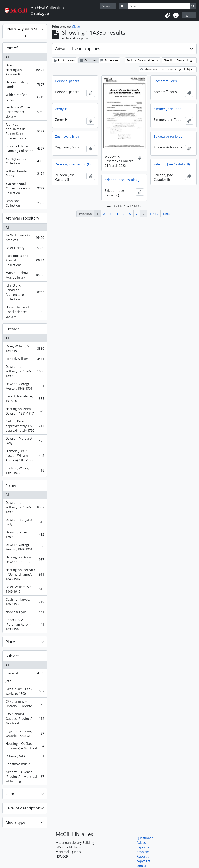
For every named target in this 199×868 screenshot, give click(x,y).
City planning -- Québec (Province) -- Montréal (25, 719)
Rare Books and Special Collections (25, 260)
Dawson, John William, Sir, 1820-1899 (25, 371)
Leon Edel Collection (25, 203)
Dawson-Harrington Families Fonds (25, 70)
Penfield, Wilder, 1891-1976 (25, 470)
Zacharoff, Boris (165, 81)
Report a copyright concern (144, 861)
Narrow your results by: (25, 32)
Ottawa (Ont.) (25, 757)
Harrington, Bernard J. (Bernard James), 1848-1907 (25, 574)
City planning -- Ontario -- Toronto (25, 704)
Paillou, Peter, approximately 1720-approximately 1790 (25, 426)
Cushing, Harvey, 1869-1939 (25, 602)
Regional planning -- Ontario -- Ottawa (25, 733)
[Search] (159, 6)
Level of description (23, 808)
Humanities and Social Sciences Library (25, 312)
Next (166, 214)
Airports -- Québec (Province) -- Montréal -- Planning (25, 777)
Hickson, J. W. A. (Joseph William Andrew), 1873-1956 (25, 456)
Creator (12, 329)
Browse (107, 6)
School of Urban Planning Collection (25, 148)
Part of (12, 48)
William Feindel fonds (25, 173)
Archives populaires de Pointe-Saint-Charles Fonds (25, 131)
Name (11, 485)
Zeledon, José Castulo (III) (172, 164)
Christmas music (25, 765)
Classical (25, 674)
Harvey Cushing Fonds (25, 85)
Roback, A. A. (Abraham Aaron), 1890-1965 (25, 624)
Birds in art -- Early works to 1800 (25, 691)
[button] (167, 15)
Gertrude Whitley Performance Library (25, 112)
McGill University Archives (25, 238)
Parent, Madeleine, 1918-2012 (25, 399)
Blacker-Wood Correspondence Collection (25, 188)
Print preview (64, 60)
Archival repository (22, 218)
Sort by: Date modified (141, 60)
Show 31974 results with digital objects (168, 69)
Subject (12, 656)
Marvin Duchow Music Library (25, 275)
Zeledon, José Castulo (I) (122, 180)
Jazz (25, 682)
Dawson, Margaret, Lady (25, 441)
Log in (188, 15)
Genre (11, 794)
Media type (15, 822)
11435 (154, 214)
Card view (89, 60)
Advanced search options (78, 49)
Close (76, 27)
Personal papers (67, 81)
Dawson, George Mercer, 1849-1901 (25, 386)
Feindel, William (25, 360)
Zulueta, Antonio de (168, 137)
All (7, 57)
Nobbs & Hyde (25, 613)
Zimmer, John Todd (168, 109)
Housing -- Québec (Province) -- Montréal (25, 746)
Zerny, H (61, 109)
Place (10, 642)
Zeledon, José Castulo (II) (73, 164)
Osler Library (25, 249)
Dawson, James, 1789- (25, 535)
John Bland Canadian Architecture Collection (25, 292)
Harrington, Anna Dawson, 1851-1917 (25, 411)
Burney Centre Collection (25, 161)
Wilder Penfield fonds (25, 97)
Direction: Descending (178, 60)
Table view (109, 60)
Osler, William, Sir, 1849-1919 (25, 349)
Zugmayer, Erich (67, 137)
